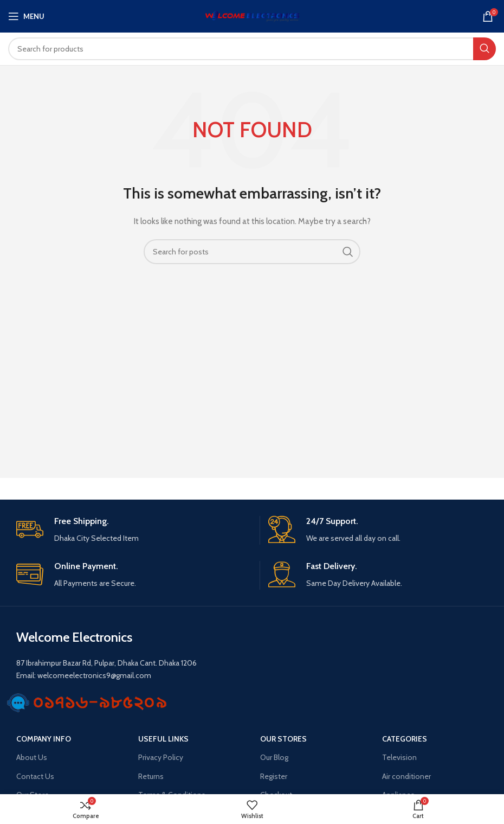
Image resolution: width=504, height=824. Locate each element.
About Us (32, 757)
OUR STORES (283, 739)
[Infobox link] (134, 530)
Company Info (44, 739)
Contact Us (35, 776)
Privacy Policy (161, 757)
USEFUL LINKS (163, 739)
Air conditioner (406, 776)
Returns (151, 776)
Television (399, 757)
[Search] (252, 49)
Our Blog (274, 757)
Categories (405, 739)
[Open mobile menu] (26, 16)
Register (274, 776)
